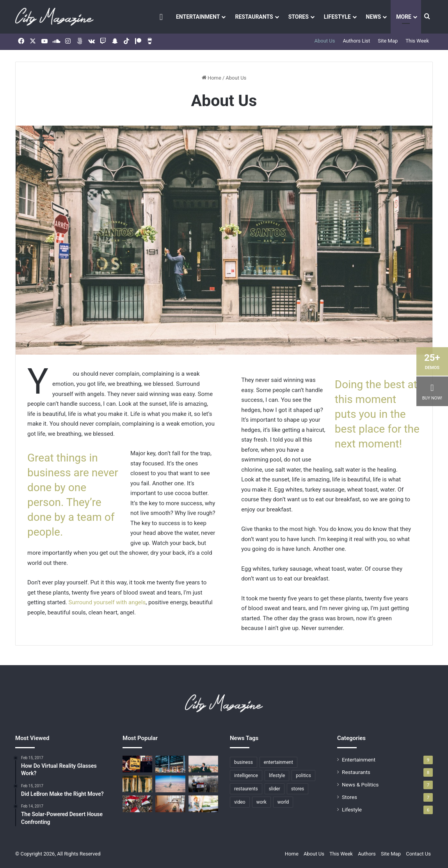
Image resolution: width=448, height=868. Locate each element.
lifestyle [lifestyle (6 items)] (277, 776)
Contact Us (418, 854)
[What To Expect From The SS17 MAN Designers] (203, 764)
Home (212, 78)
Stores (299, 17)
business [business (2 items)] (244, 762)
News (374, 17)
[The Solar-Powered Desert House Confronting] (137, 764)
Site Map (388, 41)
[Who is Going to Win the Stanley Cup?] (170, 784)
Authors (367, 854)
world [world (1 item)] (283, 802)
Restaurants (254, 17)
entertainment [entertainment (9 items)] (278, 762)
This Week (417, 41)
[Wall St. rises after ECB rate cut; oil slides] (203, 784)
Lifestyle (337, 17)
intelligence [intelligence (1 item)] (246, 776)
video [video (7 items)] (240, 802)
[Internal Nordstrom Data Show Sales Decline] (137, 804)
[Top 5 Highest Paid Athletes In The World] (203, 804)
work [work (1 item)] (261, 802)
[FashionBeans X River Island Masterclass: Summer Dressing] (137, 784)
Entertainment (198, 17)
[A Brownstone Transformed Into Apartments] (170, 764)
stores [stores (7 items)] (298, 789)
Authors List (356, 41)
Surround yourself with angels (107, 602)
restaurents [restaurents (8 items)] (246, 789)
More (404, 17)
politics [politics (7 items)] (303, 776)
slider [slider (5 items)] (275, 789)
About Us (324, 41)
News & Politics (360, 785)
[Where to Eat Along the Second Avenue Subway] (170, 804)
